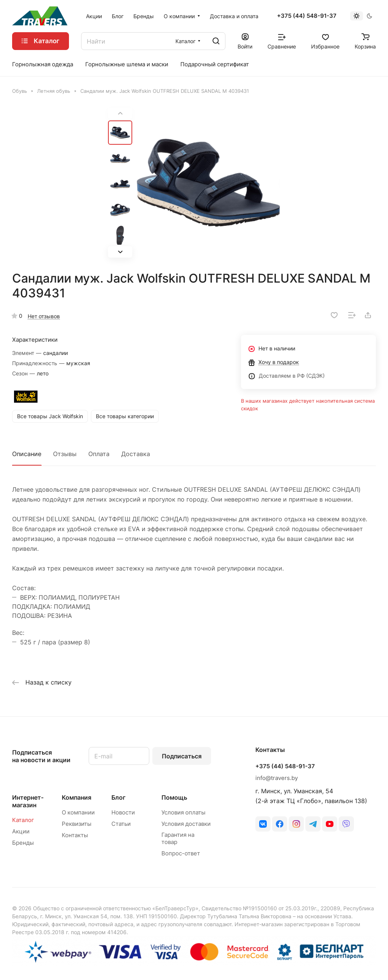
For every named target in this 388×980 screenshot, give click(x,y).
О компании (78, 812)
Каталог (23, 820)
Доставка (136, 454)
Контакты (75, 835)
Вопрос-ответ (181, 853)
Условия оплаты (183, 812)
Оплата (99, 454)
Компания (77, 797)
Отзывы (65, 454)
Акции (21, 831)
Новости (123, 812)
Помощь (174, 797)
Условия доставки (186, 824)
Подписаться (182, 756)
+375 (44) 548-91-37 (307, 16)
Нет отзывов (44, 316)
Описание (27, 454)
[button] (120, 252)
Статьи (121, 824)
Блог (118, 797)
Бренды (23, 843)
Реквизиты (77, 824)
